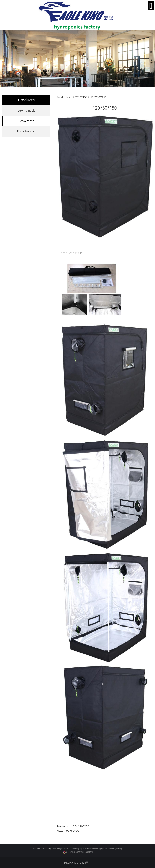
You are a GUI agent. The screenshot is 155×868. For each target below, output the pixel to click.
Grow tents (26, 121)
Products (62, 97)
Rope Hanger (26, 131)
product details (71, 253)
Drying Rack (26, 110)
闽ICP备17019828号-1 (78, 863)
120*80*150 (79, 97)
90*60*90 (73, 831)
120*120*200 (80, 826)
